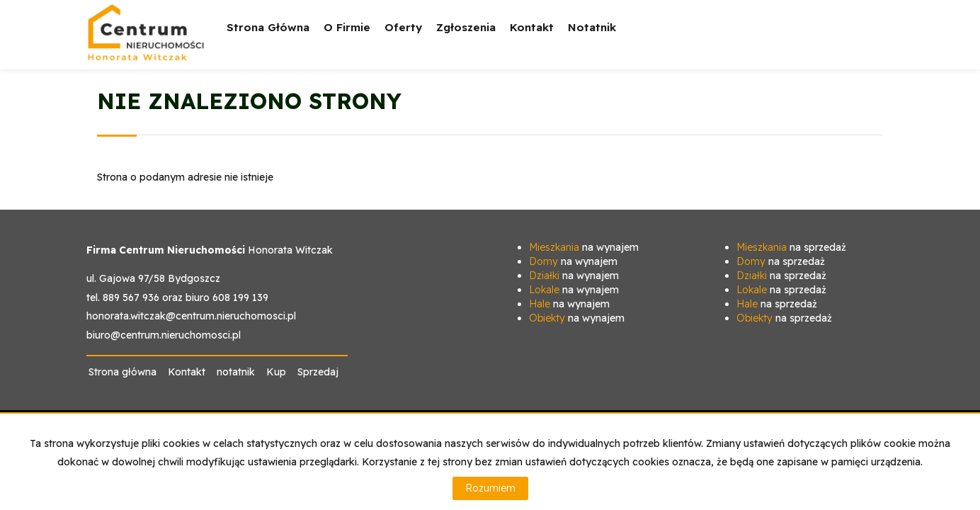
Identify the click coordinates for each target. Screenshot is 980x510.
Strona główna (268, 27)
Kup (276, 372)
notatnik (592, 27)
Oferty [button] (403, 37)
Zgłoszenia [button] (466, 37)
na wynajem (584, 247)
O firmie (347, 27)
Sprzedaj (318, 372)
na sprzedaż (791, 247)
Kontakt (532, 27)
